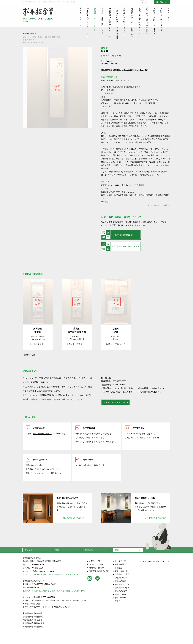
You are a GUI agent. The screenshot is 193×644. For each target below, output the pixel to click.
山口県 (42, 42)
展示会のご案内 (121, 591)
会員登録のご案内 (122, 574)
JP (142, 2)
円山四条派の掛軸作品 (51, 37)
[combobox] (36, 550)
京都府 (35, 42)
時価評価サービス (122, 584)
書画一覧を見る (30, 34)
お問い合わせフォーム (42, 434)
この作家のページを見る (160, 205)
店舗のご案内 (120, 594)
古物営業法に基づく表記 (99, 571)
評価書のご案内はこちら (157, 518)
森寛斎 (32, 40)
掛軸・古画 (37, 37)
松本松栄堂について (123, 564)
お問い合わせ (120, 598)
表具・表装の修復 (122, 588)
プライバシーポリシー (98, 564)
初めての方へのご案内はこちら (76, 518)
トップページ (120, 561)
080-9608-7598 (38, 565)
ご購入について (121, 578)
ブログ (118, 601)
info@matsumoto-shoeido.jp (43, 571)
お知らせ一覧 (95, 561)
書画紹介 (119, 568)
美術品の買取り (121, 581)
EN (147, 2)
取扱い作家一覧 (121, 571)
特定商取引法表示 (96, 568)
